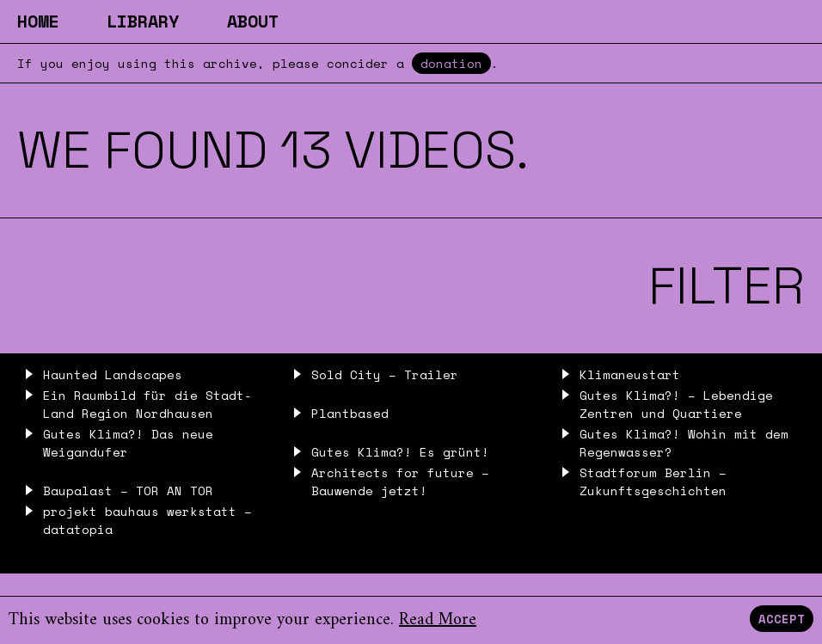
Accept (782, 619)
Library (143, 21)
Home (38, 21)
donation (451, 63)
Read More (438, 620)
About (253, 21)
